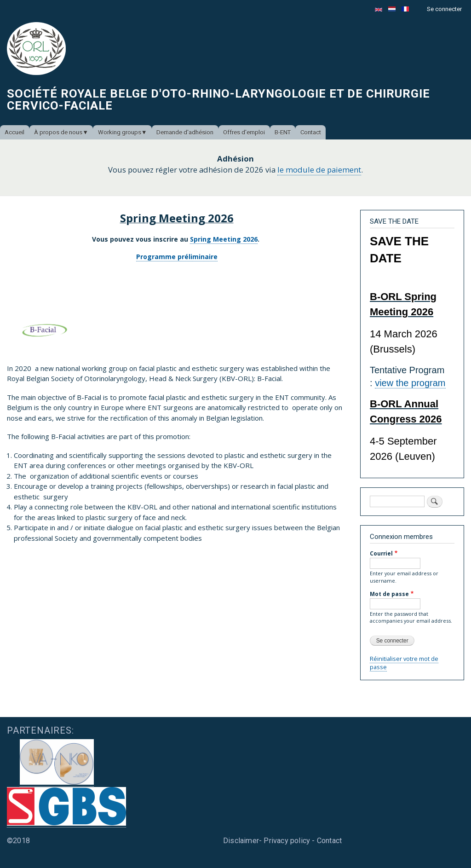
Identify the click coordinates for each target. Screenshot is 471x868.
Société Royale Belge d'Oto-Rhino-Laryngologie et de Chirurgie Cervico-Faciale (218, 99)
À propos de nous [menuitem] (58, 132)
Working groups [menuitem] (120, 132)
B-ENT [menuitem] (283, 132)
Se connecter (444, 9)
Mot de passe (389, 594)
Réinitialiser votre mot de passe (404, 663)
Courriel (381, 553)
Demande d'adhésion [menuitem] (185, 132)
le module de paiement (319, 170)
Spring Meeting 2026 (224, 239)
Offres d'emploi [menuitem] (244, 132)
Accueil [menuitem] (14, 132)
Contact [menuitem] (311, 132)
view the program (410, 383)
